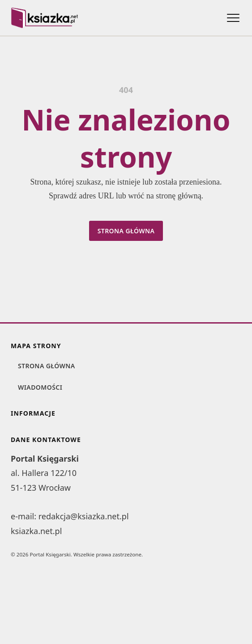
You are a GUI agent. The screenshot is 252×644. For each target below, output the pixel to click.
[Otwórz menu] (233, 18)
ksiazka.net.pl (36, 531)
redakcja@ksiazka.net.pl (84, 516)
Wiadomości (40, 387)
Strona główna (126, 231)
